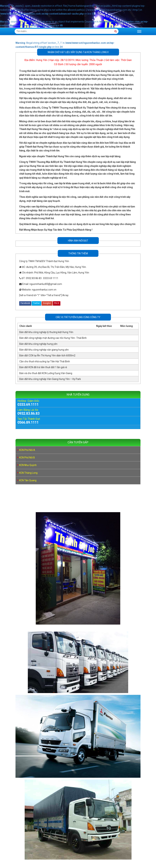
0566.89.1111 (28, 422)
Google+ (47, 303)
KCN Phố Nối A (27, 450)
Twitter (36, 303)
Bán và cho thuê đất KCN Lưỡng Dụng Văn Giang (46, 373)
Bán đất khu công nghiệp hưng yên (38, 344)
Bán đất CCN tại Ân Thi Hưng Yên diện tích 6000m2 (47, 355)
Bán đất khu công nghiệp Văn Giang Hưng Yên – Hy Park (50, 379)
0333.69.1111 (28, 404)
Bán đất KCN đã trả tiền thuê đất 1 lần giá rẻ (43, 367)
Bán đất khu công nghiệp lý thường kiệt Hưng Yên (46, 332)
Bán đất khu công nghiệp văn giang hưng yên (44, 350)
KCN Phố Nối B (27, 458)
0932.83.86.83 (28, 413)
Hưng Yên (42, 60)
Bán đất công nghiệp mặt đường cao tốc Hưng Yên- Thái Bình (53, 338)
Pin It (57, 303)
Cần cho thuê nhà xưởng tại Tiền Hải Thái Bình (45, 361)
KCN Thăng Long (28, 473)
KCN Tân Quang (28, 480)
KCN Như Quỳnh (28, 465)
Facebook (25, 303)
